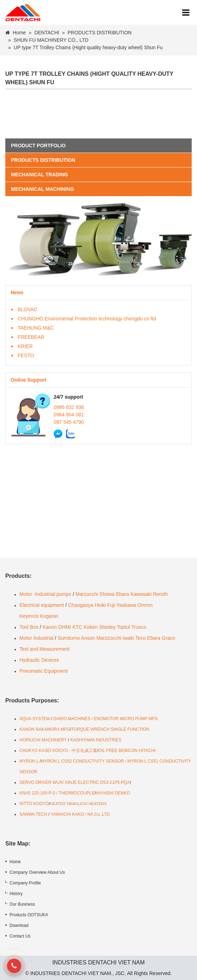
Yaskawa (126, 605)
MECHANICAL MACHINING (43, 189)
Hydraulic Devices (39, 660)
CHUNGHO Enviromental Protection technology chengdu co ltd (87, 319)
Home (16, 33)
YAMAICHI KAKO (67, 814)
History (16, 894)
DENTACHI (47, 33)
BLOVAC (28, 309)
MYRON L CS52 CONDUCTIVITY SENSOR (82, 761)
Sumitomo (69, 638)
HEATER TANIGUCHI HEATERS (78, 804)
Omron (145, 605)
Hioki (100, 605)
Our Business (22, 904)
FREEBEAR (31, 337)
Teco (141, 638)
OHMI (65, 627)
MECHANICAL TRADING (40, 175)
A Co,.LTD (100, 814)
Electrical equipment (42, 605)
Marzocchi (87, 594)
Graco (168, 638)
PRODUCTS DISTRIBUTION (99, 33)
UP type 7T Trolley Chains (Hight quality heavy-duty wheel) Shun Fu (88, 47)
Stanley (108, 627)
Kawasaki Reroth (149, 594)
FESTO (26, 355)
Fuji (111, 605)
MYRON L (29, 761)
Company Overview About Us (37, 872)
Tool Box (29, 627)
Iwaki (129, 638)
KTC (77, 627)
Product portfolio (38, 146)
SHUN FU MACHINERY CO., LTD (51, 40)
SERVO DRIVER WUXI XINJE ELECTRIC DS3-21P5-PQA (75, 782)
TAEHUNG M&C (36, 328)
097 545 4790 (69, 422)
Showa (107, 594)
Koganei (49, 616)
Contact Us (20, 936)
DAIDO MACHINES (72, 719)
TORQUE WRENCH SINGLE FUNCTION (110, 729)
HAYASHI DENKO (113, 793)
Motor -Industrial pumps (45, 594)
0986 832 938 (69, 407)
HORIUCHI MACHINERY (43, 740)
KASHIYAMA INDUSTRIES (96, 740)
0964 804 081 (69, 415)
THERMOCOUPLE (76, 793)
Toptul (123, 627)
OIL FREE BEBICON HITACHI (127, 751)
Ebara (122, 594)
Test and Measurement (44, 649)
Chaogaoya (81, 605)
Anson (88, 638)
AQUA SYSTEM (35, 719)
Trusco (139, 627)
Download (19, 925)
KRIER (25, 346)
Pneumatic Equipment (44, 671)
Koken (91, 627)
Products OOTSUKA (29, 915)
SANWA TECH (33, 814)
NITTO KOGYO (34, 804)
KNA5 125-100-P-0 (37, 793)
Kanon (49, 627)
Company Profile (25, 883)
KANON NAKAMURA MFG (45, 729)
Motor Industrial (36, 638)
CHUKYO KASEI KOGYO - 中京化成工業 (58, 751)
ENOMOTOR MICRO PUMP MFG (126, 719)
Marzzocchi (109, 638)
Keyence (29, 616)
